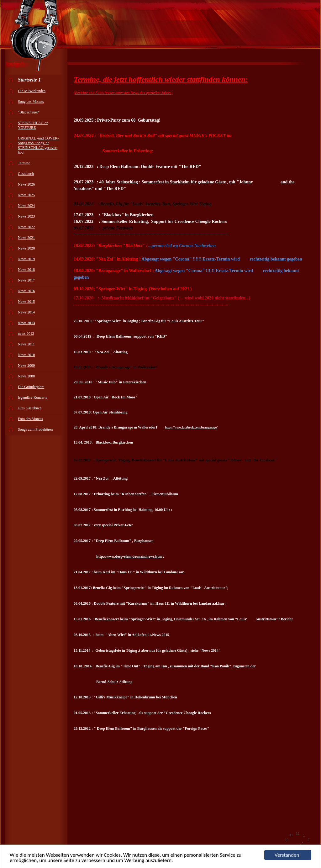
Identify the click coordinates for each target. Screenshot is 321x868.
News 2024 (26, 206)
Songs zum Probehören (35, 429)
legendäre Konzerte (33, 397)
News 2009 (26, 366)
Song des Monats (31, 102)
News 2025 (26, 195)
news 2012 (26, 334)
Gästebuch (26, 174)
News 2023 (26, 216)
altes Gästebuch (30, 408)
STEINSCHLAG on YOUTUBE (33, 125)
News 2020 (26, 248)
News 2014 (26, 312)
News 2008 (26, 376)
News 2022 (26, 227)
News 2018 (26, 270)
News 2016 (26, 291)
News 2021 (26, 238)
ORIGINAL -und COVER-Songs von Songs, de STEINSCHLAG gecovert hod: (38, 145)
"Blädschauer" (29, 112)
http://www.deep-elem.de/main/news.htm (129, 556)
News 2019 (26, 259)
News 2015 (26, 302)
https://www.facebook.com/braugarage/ (191, 427)
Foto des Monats (30, 419)
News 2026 (26, 184)
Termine (24, 163)
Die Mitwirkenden (32, 91)
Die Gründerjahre (31, 387)
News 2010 (26, 355)
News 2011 (26, 344)
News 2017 (26, 280)
